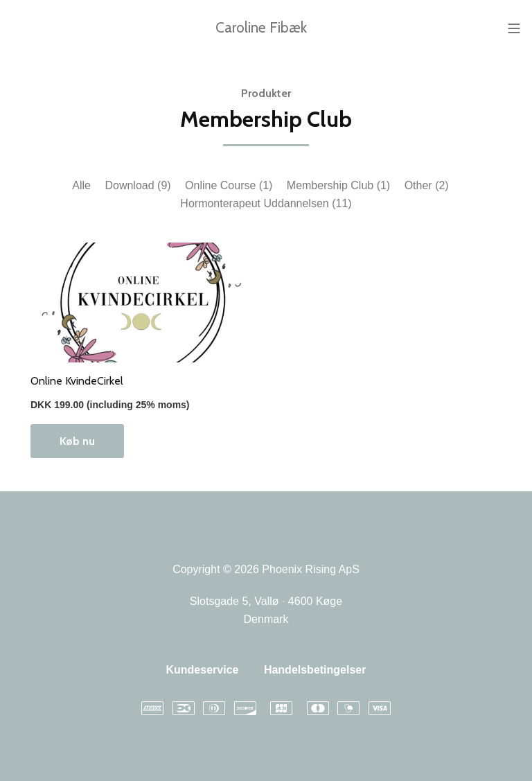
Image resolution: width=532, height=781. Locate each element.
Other (427, 185)
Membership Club (338, 185)
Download (138, 185)
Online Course (229, 185)
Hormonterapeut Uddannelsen (266, 203)
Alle (81, 185)
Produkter (266, 93)
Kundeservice (202, 670)
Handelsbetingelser (315, 670)
